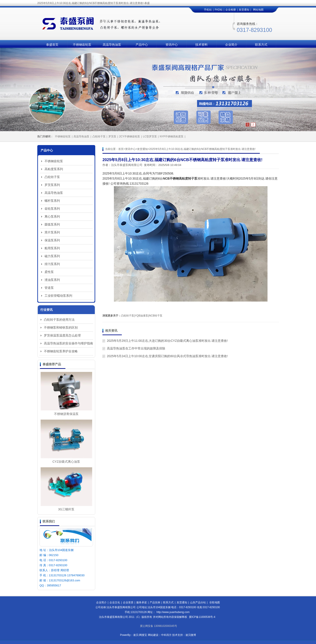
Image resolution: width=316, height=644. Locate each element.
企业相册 (231, 10)
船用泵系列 (52, 248)
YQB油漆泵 (141, 316)
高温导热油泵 (112, 45)
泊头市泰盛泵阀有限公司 (127, 165)
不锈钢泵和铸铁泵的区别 (61, 327)
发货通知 (244, 10)
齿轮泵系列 (52, 209)
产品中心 (142, 45)
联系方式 (261, 45)
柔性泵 (49, 272)
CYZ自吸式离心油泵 (66, 462)
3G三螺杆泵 (66, 509)
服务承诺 (142, 602)
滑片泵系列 (52, 232)
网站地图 (258, 10)
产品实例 (155, 602)
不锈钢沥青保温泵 (66, 414)
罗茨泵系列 (52, 185)
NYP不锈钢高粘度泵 (172, 136)
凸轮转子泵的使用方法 (59, 320)
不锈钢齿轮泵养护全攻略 (61, 351)
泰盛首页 (52, 45)
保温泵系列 (52, 240)
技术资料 (201, 45)
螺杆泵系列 (52, 201)
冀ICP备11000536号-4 (202, 617)
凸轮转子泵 (99, 136)
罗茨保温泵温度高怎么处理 (62, 335)
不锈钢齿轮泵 (82, 45)
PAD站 (219, 10)
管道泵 (49, 288)
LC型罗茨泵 (150, 136)
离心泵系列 (52, 216)
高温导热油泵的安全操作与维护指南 (68, 343)
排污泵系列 (52, 264)
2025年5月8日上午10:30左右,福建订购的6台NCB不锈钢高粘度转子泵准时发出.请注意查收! (202, 149)
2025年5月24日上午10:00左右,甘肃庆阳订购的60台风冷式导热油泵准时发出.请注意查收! (167, 356)
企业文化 (115, 602)
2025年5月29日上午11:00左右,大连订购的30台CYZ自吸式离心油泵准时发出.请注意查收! (167, 341)
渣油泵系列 (52, 280)
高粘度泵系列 (54, 169)
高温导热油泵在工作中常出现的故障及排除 (136, 348)
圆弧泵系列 (52, 224)
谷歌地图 (215, 602)
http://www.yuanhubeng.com (173, 612)
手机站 (208, 10)
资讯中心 (172, 45)
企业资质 (128, 602)
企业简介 (231, 45)
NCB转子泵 (156, 316)
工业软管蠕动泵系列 (58, 296)
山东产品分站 (198, 602)
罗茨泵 (112, 136)
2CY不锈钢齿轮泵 (130, 136)
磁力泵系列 (52, 256)
